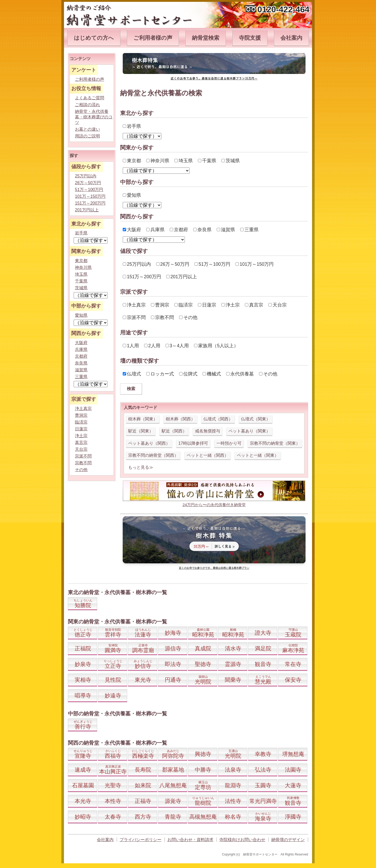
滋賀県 (226, 230)
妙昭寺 (83, 817)
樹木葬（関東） (143, 419)
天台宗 (278, 305)
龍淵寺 (233, 785)
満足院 (263, 648)
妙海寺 (173, 633)
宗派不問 (134, 317)
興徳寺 (203, 754)
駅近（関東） (141, 431)
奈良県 (202, 230)
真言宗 (254, 305)
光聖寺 (113, 785)
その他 (188, 317)
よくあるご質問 (90, 98)
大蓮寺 (293, 785)
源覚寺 (173, 801)
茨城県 (231, 161)
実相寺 (83, 680)
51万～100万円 (212, 264)
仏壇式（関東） (256, 419)
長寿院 (143, 770)
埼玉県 (184, 161)
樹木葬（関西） (180, 419)
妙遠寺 (113, 695)
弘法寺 (263, 770)
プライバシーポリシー (140, 840)
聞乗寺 (233, 680)
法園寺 (293, 770)
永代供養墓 (240, 374)
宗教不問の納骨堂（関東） (275, 443)
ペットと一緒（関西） (208, 455)
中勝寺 (203, 770)
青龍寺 (173, 817)
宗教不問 (162, 317)
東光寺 (143, 680)
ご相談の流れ (87, 105)
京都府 (179, 230)
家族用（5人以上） (216, 346)
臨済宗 (184, 305)
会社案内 (291, 38)
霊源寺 (233, 664)
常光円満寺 (263, 801)
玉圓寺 (263, 785)
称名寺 (233, 817)
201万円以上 (182, 277)
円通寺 (173, 680)
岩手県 (132, 126)
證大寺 (263, 633)
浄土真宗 (134, 305)
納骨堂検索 (206, 38)
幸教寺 (263, 754)
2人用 (152, 346)
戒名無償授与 (208, 431)
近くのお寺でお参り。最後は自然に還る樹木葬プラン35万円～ (214, 78)
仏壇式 (132, 374)
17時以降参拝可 (193, 443)
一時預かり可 (229, 443)
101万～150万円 (255, 264)
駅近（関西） (174, 431)
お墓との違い (87, 129)
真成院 (203, 648)
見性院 (113, 680)
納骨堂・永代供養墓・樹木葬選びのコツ (94, 117)
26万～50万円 (173, 264)
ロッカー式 (160, 374)
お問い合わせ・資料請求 (190, 840)
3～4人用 (177, 346)
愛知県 (132, 195)
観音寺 (263, 664)
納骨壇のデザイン (288, 840)
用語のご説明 (87, 136)
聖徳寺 (203, 664)
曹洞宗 (160, 305)
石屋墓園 (83, 785)
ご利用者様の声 (153, 38)
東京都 (132, 161)
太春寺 (113, 817)
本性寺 (113, 801)
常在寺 (293, 664)
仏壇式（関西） (218, 419)
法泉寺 (233, 770)
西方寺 (143, 817)
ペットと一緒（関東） (258, 455)
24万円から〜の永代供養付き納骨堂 (214, 505)
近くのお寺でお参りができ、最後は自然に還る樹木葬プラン (214, 568)
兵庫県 (155, 230)
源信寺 (173, 648)
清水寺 (233, 648)
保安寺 (293, 680)
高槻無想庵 (203, 817)
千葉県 (207, 161)
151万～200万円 (142, 277)
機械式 (212, 374)
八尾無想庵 (173, 785)
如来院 (143, 785)
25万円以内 (137, 264)
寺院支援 (250, 38)
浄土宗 (231, 305)
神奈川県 (158, 161)
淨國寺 (293, 817)
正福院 (83, 648)
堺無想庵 (293, 754)
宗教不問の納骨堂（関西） (153, 455)
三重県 (249, 230)
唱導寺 (83, 695)
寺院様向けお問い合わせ (242, 840)
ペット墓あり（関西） (149, 443)
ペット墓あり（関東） (249, 431)
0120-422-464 (283, 9)
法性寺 (233, 801)
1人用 (131, 346)
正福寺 (143, 801)
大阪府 (132, 230)
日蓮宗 (207, 305)
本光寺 (83, 801)
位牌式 (188, 374)
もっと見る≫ (141, 467)
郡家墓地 (173, 770)
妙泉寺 (83, 664)
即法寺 (173, 664)
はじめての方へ (94, 38)
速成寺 (83, 770)
